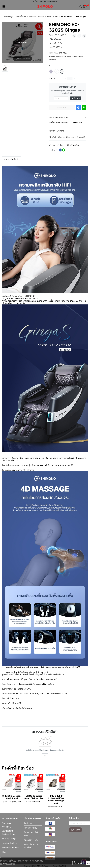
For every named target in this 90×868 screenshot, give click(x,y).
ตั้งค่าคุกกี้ (78, 861)
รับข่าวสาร (75, 830)
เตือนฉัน (76, 98)
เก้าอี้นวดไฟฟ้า (52, 17)
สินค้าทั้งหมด (21, 17)
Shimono (61, 131)
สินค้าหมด (62, 108)
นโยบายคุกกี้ (11, 862)
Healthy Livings (9, 839)
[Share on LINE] (64, 150)
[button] (81, 6)
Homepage (8, 17)
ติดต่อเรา (28, 823)
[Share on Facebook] (60, 150)
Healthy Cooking (10, 843)
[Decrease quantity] (65, 78)
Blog (4, 852)
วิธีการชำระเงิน (31, 840)
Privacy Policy (31, 828)
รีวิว (45, 756)
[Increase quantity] (74, 78)
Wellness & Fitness (36, 17)
